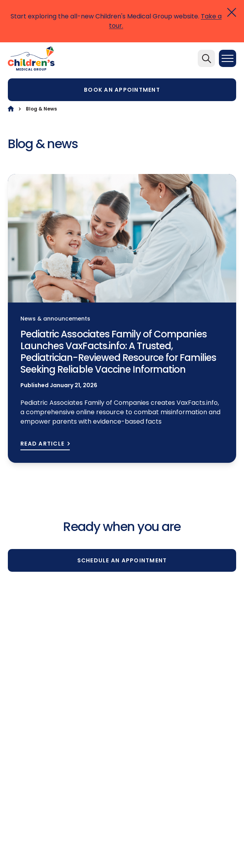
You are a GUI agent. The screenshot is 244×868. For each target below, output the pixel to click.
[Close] (232, 12)
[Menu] (228, 58)
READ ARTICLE (42, 444)
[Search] (206, 58)
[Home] (11, 109)
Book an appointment (122, 90)
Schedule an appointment (122, 560)
